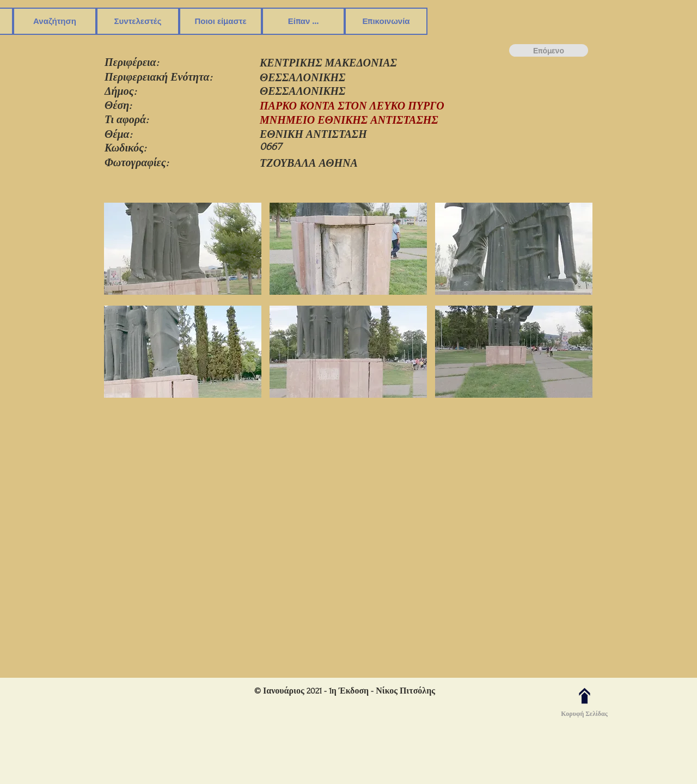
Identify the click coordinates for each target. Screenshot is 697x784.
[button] (55, 21)
